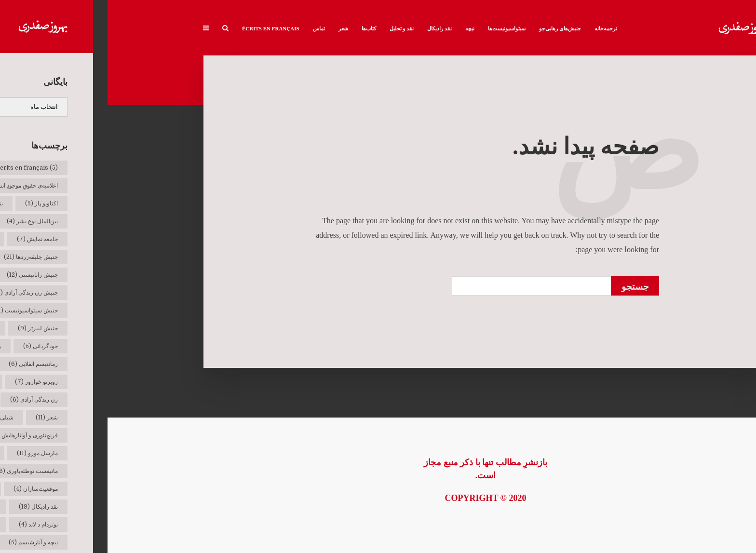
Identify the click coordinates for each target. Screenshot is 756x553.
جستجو (528, 287)
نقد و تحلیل (294, 28)
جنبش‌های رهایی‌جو (452, 28)
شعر (236, 28)
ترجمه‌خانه (498, 28)
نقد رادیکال (332, 28)
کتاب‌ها (261, 28)
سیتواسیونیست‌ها (399, 28)
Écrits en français (163, 28)
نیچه (362, 28)
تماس (211, 28)
